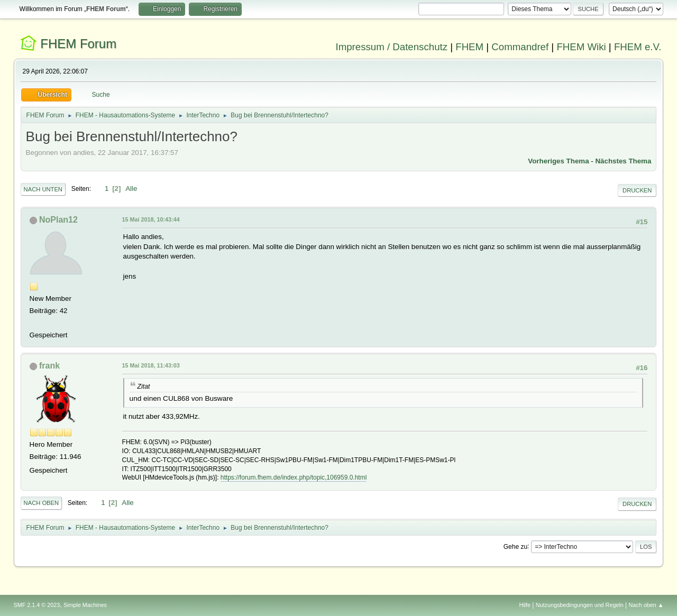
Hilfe (525, 605)
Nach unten (43, 189)
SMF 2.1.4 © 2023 (37, 605)
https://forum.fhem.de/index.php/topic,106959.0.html (294, 477)
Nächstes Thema (623, 161)
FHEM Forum (78, 44)
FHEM (469, 47)
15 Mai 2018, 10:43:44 (151, 219)
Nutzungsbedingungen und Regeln (580, 605)
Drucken (637, 190)
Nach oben (42, 503)
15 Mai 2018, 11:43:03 (151, 365)
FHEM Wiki (581, 47)
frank (49, 366)
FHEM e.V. (638, 47)
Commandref (520, 47)
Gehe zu (515, 546)
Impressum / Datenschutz (392, 47)
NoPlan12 (58, 220)
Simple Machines (85, 605)
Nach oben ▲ (646, 605)
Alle (131, 189)
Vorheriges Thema (558, 161)
